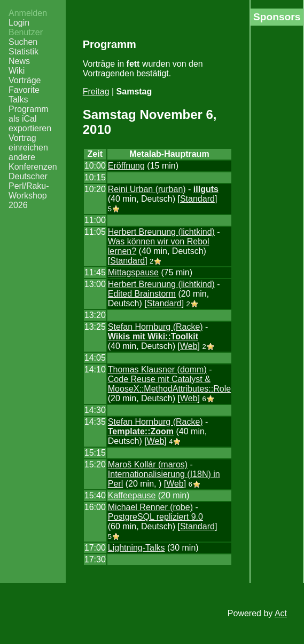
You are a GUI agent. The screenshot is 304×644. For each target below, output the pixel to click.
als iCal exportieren (30, 124)
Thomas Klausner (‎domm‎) (157, 369)
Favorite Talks (24, 95)
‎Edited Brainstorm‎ (142, 294)
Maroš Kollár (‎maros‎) (148, 464)
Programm (29, 109)
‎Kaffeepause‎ (132, 495)
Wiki (17, 71)
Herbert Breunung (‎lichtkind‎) (161, 232)
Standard (197, 199)
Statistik (24, 51)
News (19, 61)
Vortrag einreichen (28, 143)
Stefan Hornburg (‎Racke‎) (155, 327)
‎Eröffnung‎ (126, 166)
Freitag (96, 92)
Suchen (23, 42)
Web (189, 346)
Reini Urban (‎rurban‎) (147, 189)
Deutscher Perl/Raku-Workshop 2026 (29, 191)
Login (19, 23)
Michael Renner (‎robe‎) (150, 507)
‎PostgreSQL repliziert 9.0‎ (155, 517)
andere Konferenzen (33, 162)
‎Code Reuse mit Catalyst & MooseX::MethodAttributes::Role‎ (169, 384)
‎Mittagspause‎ (133, 272)
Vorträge (25, 80)
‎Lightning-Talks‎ (137, 548)
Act (281, 613)
